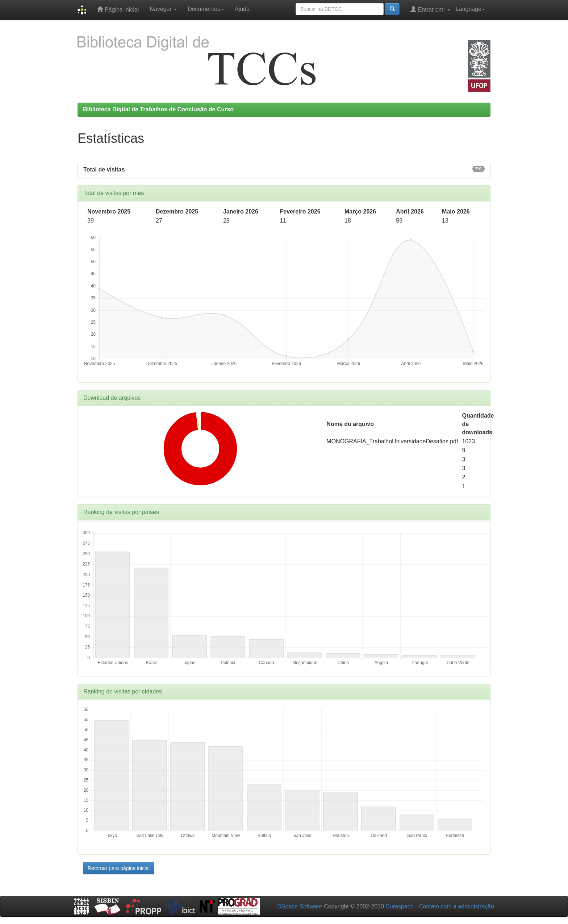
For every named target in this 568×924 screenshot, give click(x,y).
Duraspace (399, 906)
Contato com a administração (456, 906)
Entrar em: (430, 9)
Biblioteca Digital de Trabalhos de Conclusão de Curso (158, 109)
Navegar (163, 9)
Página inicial (118, 9)
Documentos (206, 9)
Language (470, 9)
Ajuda (242, 9)
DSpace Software (300, 906)
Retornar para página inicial (119, 868)
